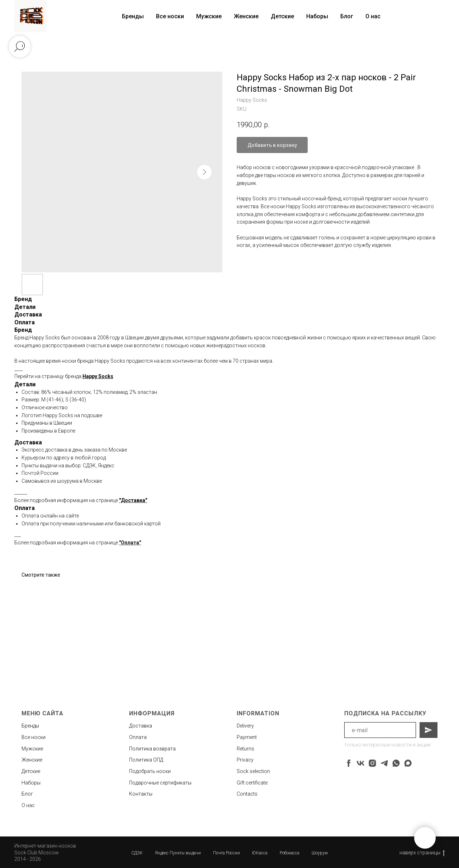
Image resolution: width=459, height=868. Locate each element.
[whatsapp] (396, 763)
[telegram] (384, 763)
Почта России (226, 853)
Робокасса (290, 853)
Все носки (170, 16)
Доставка (141, 726)
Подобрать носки (150, 771)
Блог (347, 16)
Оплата (138, 737)
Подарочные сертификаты (160, 783)
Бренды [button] (133, 16)
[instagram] (372, 763)
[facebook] (349, 763)
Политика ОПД (146, 760)
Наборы (317, 16)
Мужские (209, 16)
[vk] (361, 763)
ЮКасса (260, 853)
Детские (282, 16)
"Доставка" (133, 500)
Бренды (30, 726)
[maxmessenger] (408, 763)
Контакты (141, 794)
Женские (246, 16)
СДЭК (137, 853)
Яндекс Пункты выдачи (178, 853)
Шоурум (320, 853)
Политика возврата (152, 749)
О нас (373, 16)
